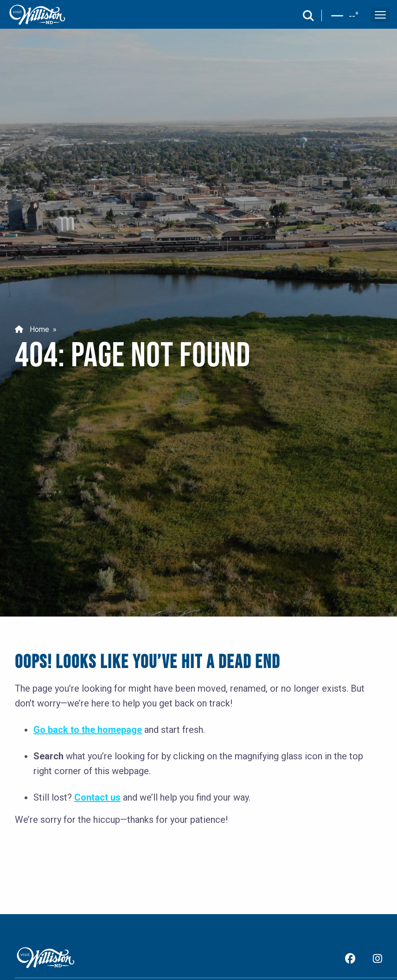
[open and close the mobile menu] (380, 15)
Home (32, 329)
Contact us (97, 797)
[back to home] (38, 15)
